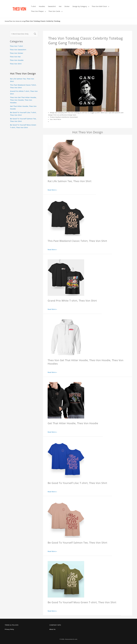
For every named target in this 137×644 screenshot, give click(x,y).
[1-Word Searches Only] (21, 34)
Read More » (52, 190)
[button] (81, 6)
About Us (52, 629)
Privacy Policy (9, 629)
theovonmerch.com (71, 639)
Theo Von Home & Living (17, 21)
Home (7, 21)
